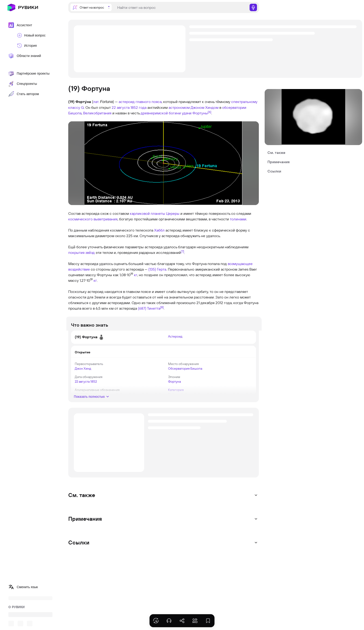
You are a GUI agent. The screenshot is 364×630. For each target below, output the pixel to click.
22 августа (121, 107)
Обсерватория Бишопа (185, 368)
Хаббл (159, 230)
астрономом (179, 107)
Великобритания (97, 113)
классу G (76, 107)
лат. (96, 102)
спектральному (244, 102)
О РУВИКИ (16, 607)
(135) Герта (157, 269)
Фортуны (200, 113)
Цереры (173, 213)
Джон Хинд (86, 368)
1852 (96, 381)
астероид (127, 102)
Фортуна (174, 381)
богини (175, 113)
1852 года (138, 107)
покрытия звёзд (81, 252)
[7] (182, 251)
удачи (187, 113)
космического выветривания (93, 219)
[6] (210, 112)
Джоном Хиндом (205, 107)
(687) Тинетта (149, 308)
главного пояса (149, 102)
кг (136, 275)
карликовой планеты (147, 213)
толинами (238, 219)
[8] (162, 307)
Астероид (175, 336)
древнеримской (154, 113)
